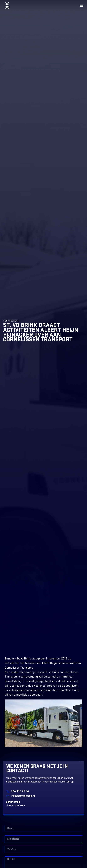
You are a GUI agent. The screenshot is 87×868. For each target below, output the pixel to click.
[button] (81, 6)
